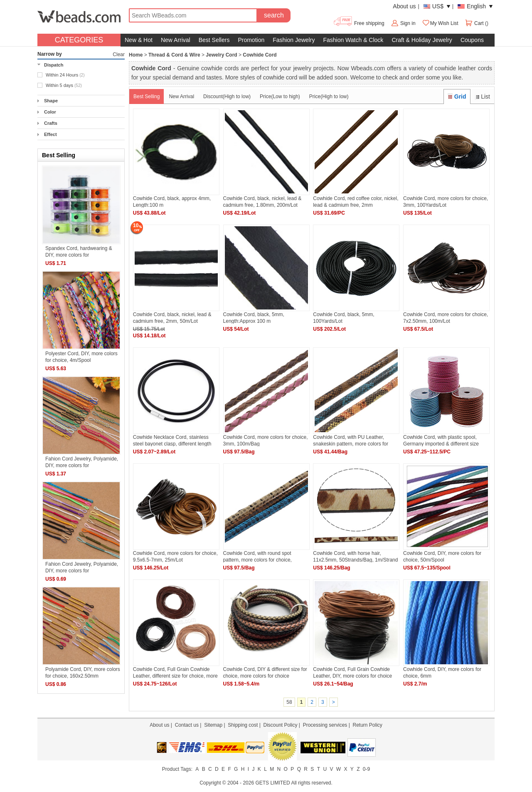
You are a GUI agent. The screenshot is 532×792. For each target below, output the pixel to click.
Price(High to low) (329, 97)
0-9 (366, 769)
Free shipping (358, 23)
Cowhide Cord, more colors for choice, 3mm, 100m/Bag (266, 440)
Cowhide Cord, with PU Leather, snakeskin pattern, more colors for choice (351, 440)
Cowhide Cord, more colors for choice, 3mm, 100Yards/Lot (446, 202)
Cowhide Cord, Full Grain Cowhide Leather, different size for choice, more (175, 672)
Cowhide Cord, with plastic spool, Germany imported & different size (441, 440)
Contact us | (190, 725)
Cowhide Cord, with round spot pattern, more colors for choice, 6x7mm (257, 556)
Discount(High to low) (227, 97)
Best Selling (147, 97)
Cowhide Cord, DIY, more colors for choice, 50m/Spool (442, 556)
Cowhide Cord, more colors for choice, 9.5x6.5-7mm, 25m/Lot (175, 556)
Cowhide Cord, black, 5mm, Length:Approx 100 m (254, 318)
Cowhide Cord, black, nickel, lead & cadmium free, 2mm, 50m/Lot (172, 318)
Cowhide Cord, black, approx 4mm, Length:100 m (172, 202)
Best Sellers (214, 40)
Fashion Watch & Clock (353, 40)
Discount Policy (280, 725)
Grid (457, 97)
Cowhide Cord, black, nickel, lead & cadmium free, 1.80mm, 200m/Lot (262, 202)
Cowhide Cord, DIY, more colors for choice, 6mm (442, 672)
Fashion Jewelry (294, 40)
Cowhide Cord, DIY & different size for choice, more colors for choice (265, 672)
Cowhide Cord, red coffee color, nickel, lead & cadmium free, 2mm (356, 202)
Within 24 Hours (65, 75)
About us (404, 6)
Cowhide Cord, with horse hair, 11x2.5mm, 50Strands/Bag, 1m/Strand (355, 556)
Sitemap (213, 725)
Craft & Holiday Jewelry (422, 40)
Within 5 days (64, 85)
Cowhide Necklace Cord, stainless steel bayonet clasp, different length (172, 440)
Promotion (251, 40)
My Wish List (440, 23)
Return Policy (367, 725)
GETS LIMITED (272, 783)
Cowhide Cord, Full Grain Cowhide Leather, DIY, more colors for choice (352, 672)
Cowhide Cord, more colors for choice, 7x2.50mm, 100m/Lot (446, 318)
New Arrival (176, 40)
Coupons (472, 40)
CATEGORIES (79, 40)
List (482, 97)
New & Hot (139, 40)
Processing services (325, 725)
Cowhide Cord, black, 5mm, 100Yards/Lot (344, 318)
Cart (475, 23)
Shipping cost (243, 725)
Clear (119, 54)
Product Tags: (177, 769)
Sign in (408, 23)
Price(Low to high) (280, 97)
